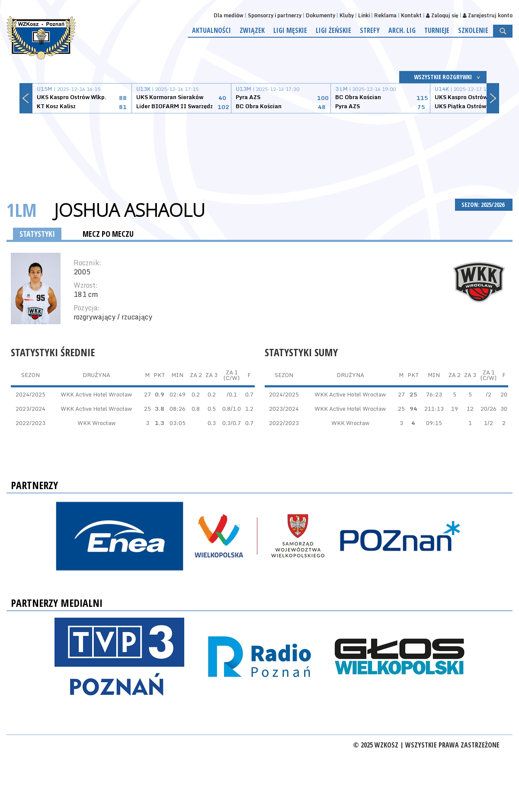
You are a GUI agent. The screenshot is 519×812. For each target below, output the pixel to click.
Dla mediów (229, 15)
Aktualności (211, 30)
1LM (22, 210)
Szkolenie (473, 30)
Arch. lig (402, 30)
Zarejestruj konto (488, 15)
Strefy (370, 30)
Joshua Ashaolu (130, 210)
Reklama (385, 15)
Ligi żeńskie (333, 30)
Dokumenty (320, 15)
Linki (364, 15)
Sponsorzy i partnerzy (275, 15)
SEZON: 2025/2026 (484, 205)
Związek (252, 30)
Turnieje (437, 30)
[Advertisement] (259, 146)
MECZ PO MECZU (108, 234)
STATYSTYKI (37, 234)
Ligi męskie (290, 30)
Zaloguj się (442, 15)
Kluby (347, 15)
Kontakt (411, 15)
